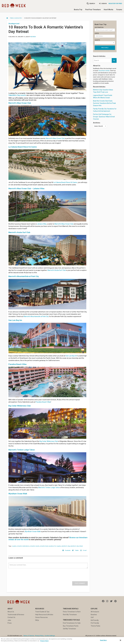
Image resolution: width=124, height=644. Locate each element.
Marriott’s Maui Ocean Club (55, 138)
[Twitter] (75, 550)
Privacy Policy (39, 636)
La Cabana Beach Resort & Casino (65, 182)
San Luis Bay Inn (71, 356)
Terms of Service (29, 636)
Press (10, 623)
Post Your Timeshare (93, 10)
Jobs (9, 620)
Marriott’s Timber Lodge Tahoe (49, 487)
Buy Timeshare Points (71, 626)
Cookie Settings (50, 636)
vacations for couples (55, 546)
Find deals (105, 48)
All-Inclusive (95, 612)
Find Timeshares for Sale (72, 623)
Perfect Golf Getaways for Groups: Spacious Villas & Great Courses (104, 117)
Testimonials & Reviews (16, 615)
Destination (105, 29)
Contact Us (11, 617)
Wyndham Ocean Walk (33, 531)
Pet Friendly (95, 623)
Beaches (94, 615)
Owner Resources (41, 617)
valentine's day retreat (76, 546)
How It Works (108, 10)
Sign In (103, 3)
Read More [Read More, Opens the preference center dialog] (103, 640)
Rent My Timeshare (70, 615)
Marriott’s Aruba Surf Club (57, 270)
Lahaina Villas (42, 224)
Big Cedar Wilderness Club (49, 441)
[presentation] (25, 573)
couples (14, 546)
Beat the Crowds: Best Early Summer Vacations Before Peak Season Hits (104, 103)
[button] (114, 60)
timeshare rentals (104, 71)
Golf (92, 617)
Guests (105, 42)
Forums (119, 10)
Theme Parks (95, 626)
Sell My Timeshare (69, 629)
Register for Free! (115, 3)
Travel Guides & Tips (16, 18)
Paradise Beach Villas (43, 402)
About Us (11, 612)
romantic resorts (35, 546)
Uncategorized (14, 24)
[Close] (120, 640)
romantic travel (44, 546)
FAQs (37, 620)
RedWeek (33, 37)
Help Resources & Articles (44, 615)
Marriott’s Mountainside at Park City (36, 316)
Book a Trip (78, 10)
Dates (105, 35)
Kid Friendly (95, 620)
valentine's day (66, 546)
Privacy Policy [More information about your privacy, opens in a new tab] (44, 641)
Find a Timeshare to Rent (72, 612)
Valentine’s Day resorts (17, 95)
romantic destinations (23, 546)
